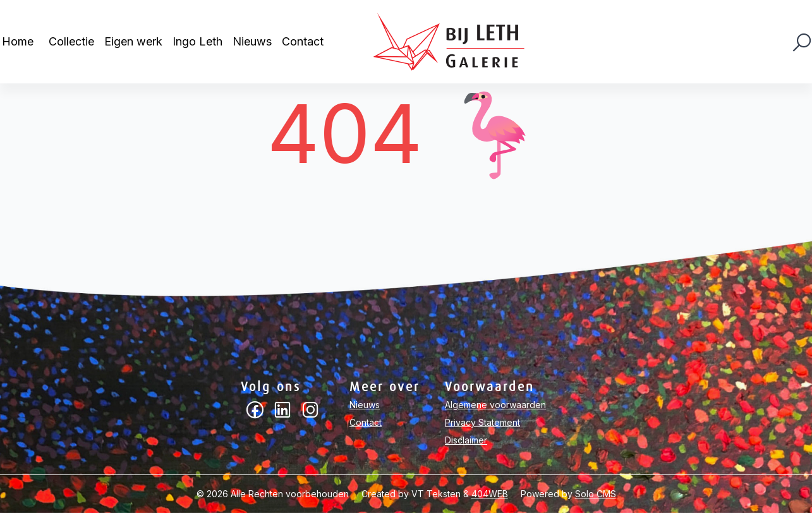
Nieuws (252, 41)
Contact (303, 41)
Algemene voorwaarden (495, 405)
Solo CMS (596, 494)
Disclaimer (466, 440)
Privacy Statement (482, 422)
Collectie (71, 41)
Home (18, 41)
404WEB (490, 494)
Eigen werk (133, 41)
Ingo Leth (197, 41)
